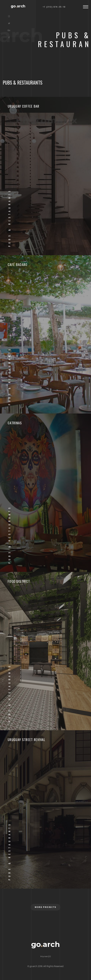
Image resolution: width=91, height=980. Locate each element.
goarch (18, 6)
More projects (45, 907)
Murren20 (46, 956)
